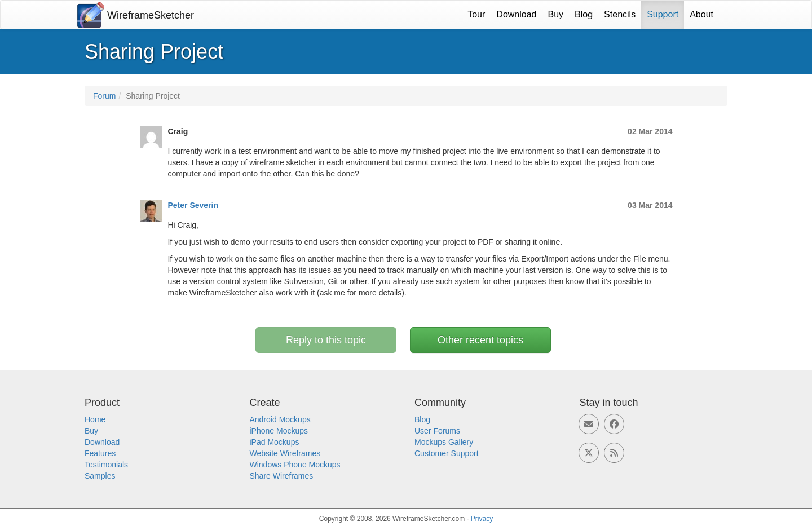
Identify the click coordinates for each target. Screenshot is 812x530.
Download (516, 14)
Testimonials (106, 465)
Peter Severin (193, 205)
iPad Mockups (275, 442)
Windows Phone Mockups (295, 465)
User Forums (437, 431)
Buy (556, 14)
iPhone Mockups (279, 431)
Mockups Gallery (444, 442)
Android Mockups (280, 419)
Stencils (620, 14)
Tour (476, 14)
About (701, 14)
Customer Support (447, 453)
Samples (100, 476)
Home (95, 419)
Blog (584, 14)
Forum (104, 96)
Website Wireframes (285, 453)
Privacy (482, 519)
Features (100, 453)
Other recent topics (480, 340)
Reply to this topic (326, 340)
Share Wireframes (282, 476)
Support (663, 14)
